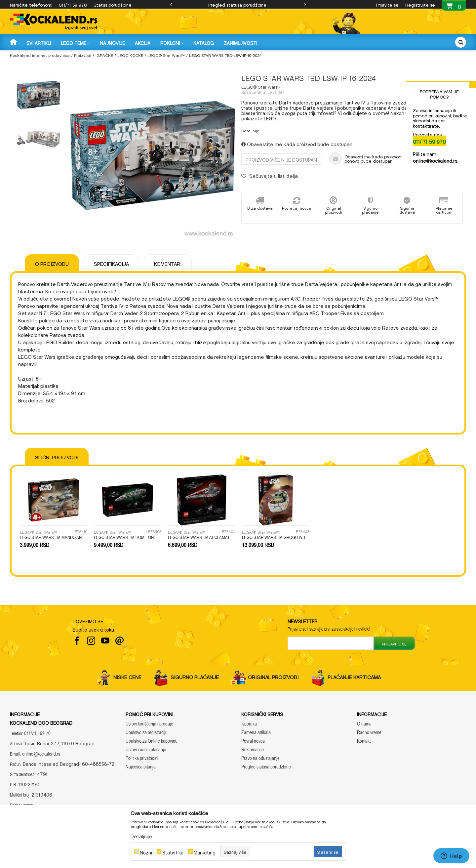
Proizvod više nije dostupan (281, 159)
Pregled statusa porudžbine (237, 4)
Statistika (173, 852)
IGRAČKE (104, 55)
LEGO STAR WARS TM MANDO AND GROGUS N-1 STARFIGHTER (54, 537)
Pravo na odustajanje (260, 758)
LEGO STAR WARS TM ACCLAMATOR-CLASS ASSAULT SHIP (202, 537)
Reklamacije (253, 749)
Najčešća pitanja (141, 767)
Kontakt (364, 741)
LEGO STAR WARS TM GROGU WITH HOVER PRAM (276, 537)
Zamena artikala (256, 732)
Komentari (168, 263)
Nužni (146, 852)
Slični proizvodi (57, 456)
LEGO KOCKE (130, 55)
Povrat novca (253, 741)
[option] (238, 4)
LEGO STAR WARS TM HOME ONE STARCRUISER (128, 537)
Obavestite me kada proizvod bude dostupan (297, 143)
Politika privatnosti (142, 758)
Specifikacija (111, 263)
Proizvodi (83, 55)
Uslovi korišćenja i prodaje (149, 724)
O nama (364, 724)
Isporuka (249, 724)
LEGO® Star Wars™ (166, 55)
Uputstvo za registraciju (147, 732)
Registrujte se (420, 4)
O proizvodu (52, 263)
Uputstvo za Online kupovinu (152, 741)
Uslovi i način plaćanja (146, 749)
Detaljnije (250, 130)
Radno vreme (369, 732)
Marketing (205, 852)
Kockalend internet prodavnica (40, 55)
